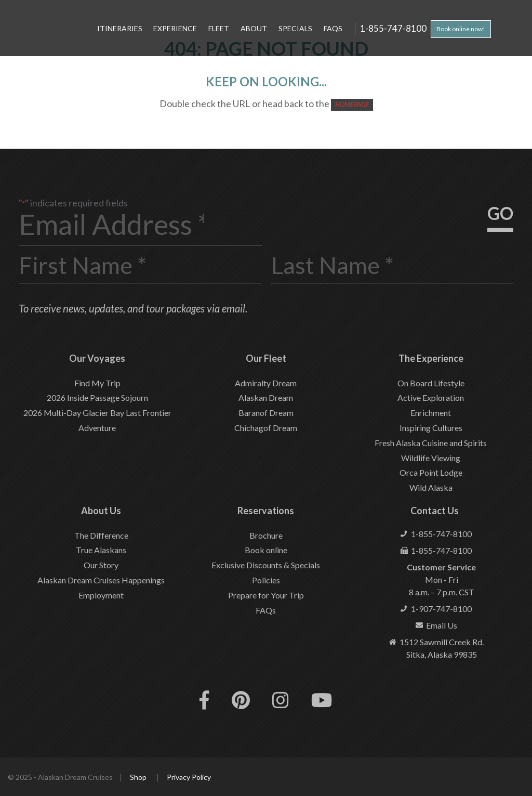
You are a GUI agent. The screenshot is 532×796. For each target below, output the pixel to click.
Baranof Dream (266, 413)
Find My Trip (97, 383)
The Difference (101, 535)
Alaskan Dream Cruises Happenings (101, 580)
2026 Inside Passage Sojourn (97, 397)
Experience (175, 28)
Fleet (219, 28)
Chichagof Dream (266, 428)
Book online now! (461, 29)
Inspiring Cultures (431, 428)
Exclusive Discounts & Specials (266, 565)
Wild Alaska (431, 487)
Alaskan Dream (266, 397)
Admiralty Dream (266, 383)
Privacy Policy (189, 777)
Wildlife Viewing (431, 458)
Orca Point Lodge (431, 472)
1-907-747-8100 (441, 609)
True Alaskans (101, 550)
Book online (266, 550)
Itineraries (120, 28)
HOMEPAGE (352, 105)
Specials (295, 28)
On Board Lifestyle (431, 383)
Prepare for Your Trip (266, 595)
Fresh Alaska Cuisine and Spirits (431, 443)
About (254, 28)
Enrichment (431, 413)
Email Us (442, 625)
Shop (138, 777)
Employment (101, 595)
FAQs (333, 28)
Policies (266, 580)
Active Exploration (431, 397)
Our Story (101, 565)
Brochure (266, 535)
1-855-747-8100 (393, 28)
